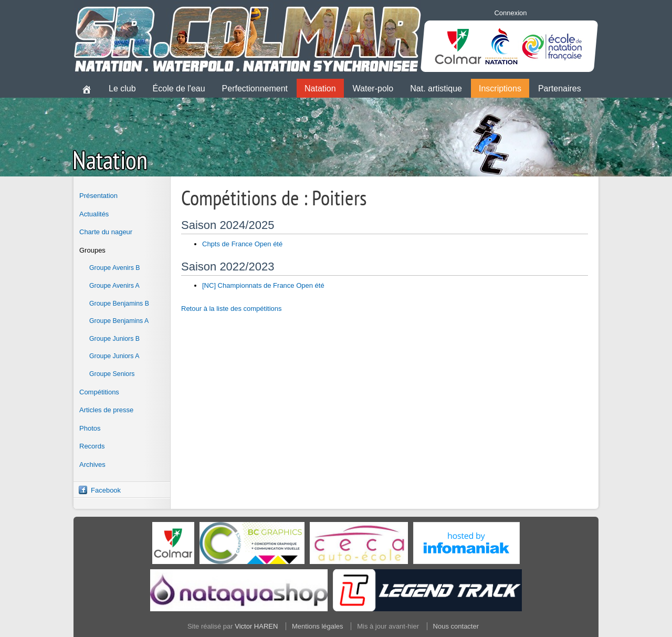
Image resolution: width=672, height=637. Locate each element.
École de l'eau (179, 88)
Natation (320, 88)
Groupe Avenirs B (115, 268)
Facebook (106, 490)
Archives (92, 464)
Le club (122, 88)
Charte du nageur (106, 232)
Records (92, 446)
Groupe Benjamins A (119, 321)
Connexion (510, 13)
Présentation (98, 196)
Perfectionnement (255, 88)
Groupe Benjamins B (119, 304)
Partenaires (560, 88)
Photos (90, 428)
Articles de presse (106, 410)
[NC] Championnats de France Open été (263, 285)
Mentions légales (318, 626)
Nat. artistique (436, 88)
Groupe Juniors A (114, 356)
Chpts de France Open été (242, 244)
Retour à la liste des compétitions (231, 309)
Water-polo (373, 88)
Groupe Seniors (112, 374)
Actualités (94, 214)
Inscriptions (500, 88)
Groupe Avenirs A (114, 286)
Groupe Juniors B (114, 339)
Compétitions (99, 392)
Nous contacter (456, 626)
